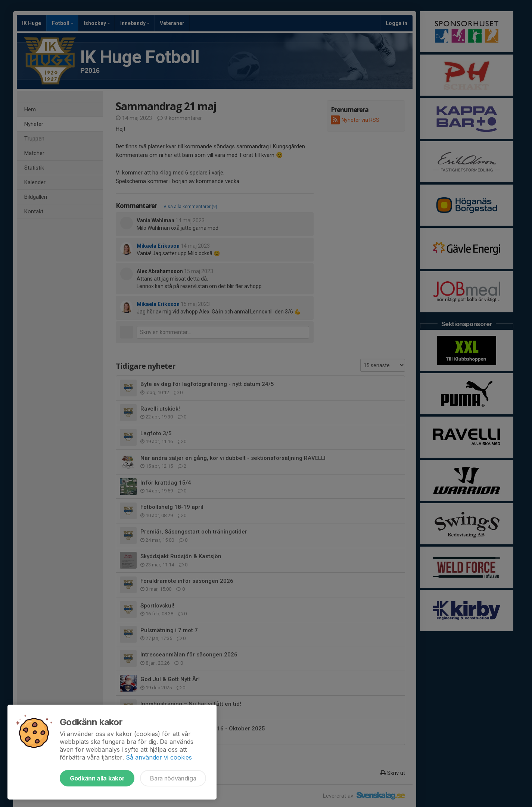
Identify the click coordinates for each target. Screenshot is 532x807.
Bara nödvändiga (173, 778)
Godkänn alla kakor (97, 778)
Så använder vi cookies (159, 757)
